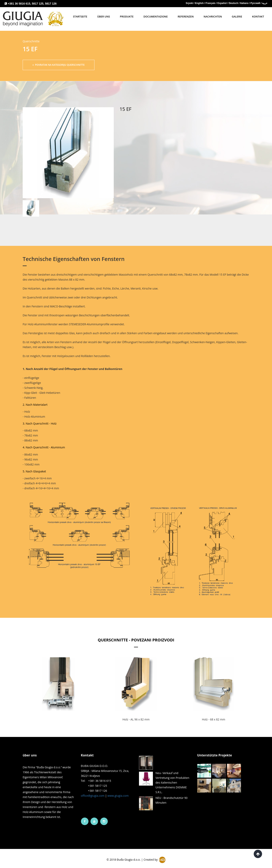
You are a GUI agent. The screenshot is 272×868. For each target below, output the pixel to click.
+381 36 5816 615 (19, 4)
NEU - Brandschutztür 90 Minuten (171, 796)
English (200, 3)
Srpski (190, 3)
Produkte (127, 16)
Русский (256, 3)
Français (211, 3)
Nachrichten (213, 16)
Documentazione (155, 16)
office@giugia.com (93, 792)
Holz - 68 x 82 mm (214, 715)
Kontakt (258, 16)
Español (222, 3)
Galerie (237, 16)
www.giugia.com (118, 792)
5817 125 (38, 4)
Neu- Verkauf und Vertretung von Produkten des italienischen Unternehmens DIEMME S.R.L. (172, 779)
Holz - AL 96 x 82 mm (136, 715)
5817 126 (51, 4)
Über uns (104, 16)
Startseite (80, 16)
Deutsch (234, 3)
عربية (265, 3)
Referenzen (186, 16)
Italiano (244, 3)
